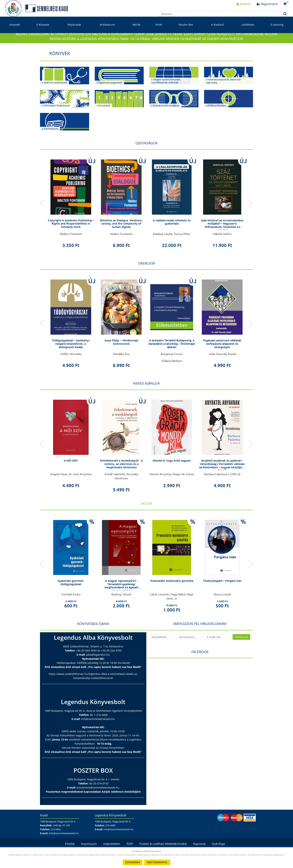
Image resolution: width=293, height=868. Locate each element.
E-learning (277, 32)
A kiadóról (217, 32)
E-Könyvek (43, 32)
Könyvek (15, 32)
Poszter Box (186, 32)
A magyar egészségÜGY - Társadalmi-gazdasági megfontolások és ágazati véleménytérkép (121, 598)
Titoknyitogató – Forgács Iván (222, 593)
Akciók (136, 32)
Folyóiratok (74, 32)
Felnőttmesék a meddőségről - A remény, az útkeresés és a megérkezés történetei (121, 476)
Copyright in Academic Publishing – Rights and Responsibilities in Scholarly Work (71, 236)
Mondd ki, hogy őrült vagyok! (172, 473)
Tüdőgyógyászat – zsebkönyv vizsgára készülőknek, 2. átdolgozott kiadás (71, 356)
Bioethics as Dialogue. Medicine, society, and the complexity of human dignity (121, 236)
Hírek (159, 32)
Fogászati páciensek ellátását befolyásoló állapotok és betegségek (222, 356)
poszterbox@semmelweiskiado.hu (98, 800)
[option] (71, 214)
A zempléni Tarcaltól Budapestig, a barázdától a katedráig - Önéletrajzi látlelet (172, 356)
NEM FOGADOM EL (157, 862)
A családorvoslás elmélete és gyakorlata (172, 234)
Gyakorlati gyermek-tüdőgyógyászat (71, 595)
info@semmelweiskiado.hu (98, 731)
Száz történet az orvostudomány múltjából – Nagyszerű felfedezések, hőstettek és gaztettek (222, 238)
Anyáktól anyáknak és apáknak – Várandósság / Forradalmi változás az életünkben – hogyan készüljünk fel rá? (222, 478)
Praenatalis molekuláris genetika (172, 593)
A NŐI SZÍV (71, 473)
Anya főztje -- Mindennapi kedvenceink (121, 354)
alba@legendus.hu (98, 667)
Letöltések (248, 32)
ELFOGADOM (133, 862)
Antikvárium (107, 32)
